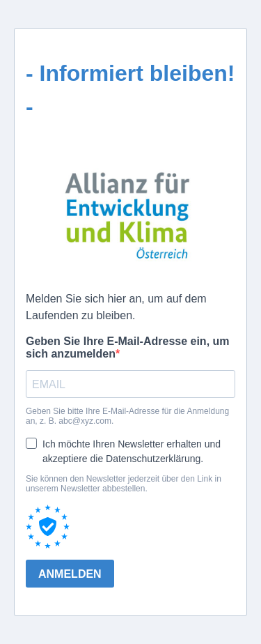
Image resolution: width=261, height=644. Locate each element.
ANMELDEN (70, 574)
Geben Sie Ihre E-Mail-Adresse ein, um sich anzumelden (128, 347)
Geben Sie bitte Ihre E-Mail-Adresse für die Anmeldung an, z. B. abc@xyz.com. (127, 416)
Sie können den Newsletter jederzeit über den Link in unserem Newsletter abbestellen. (124, 484)
